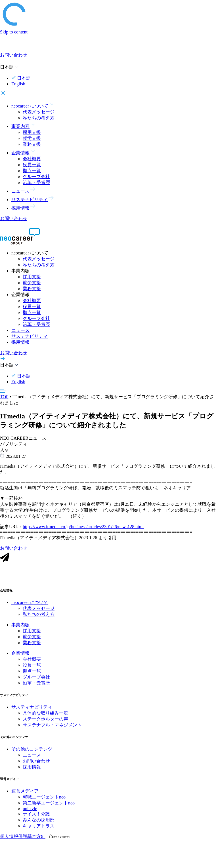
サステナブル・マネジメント (52, 728)
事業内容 (20, 628)
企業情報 (20, 657)
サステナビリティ (30, 336)
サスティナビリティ (32, 710)
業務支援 (32, 144)
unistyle (30, 812)
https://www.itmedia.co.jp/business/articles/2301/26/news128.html (83, 530)
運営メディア (25, 794)
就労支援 (32, 138)
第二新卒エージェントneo (49, 806)
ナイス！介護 (36, 817)
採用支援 (32, 132)
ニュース (20, 330)
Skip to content (14, 32)
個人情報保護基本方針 (23, 840)
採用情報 (20, 342)
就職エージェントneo (44, 800)
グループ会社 (36, 177)
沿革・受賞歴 (36, 183)
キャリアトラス (39, 829)
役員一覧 (32, 165)
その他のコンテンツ (32, 752)
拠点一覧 (32, 171)
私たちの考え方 (39, 118)
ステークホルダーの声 (45, 722)
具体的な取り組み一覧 (45, 716)
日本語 (21, 78)
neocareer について (30, 606)
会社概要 (32, 159)
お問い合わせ (36, 764)
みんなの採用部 (39, 823)
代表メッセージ (39, 112)
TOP (4, 397)
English (18, 84)
